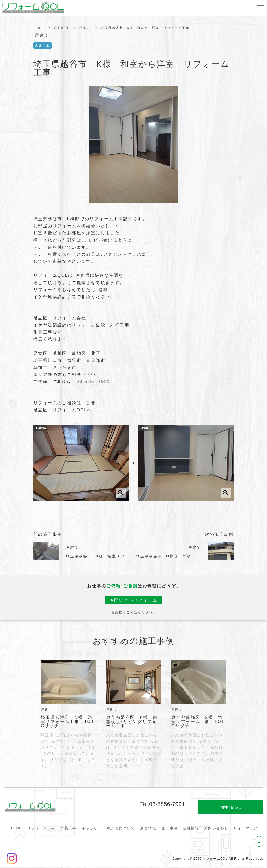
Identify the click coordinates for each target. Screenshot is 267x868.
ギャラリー (92, 828)
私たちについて (121, 828)
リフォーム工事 (41, 828)
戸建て (84, 27)
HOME (16, 828)
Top (40, 27)
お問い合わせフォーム (133, 600)
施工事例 (61, 27)
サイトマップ (245, 828)
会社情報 (191, 828)
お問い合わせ (216, 828)
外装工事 (69, 828)
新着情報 (148, 828)
